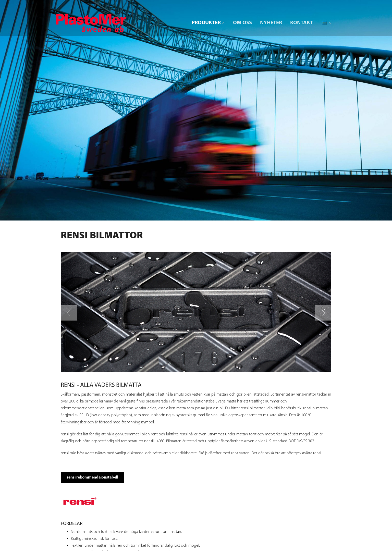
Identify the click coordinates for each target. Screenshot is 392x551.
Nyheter (271, 23)
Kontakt (302, 23)
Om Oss (242, 23)
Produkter (206, 23)
